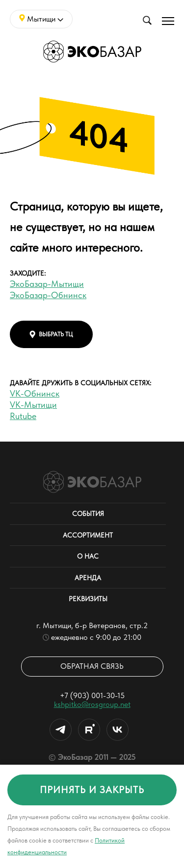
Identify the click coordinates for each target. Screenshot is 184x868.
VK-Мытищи (33, 405)
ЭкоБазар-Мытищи (47, 284)
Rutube (23, 416)
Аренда (88, 578)
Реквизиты (88, 599)
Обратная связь (92, 666)
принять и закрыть (92, 790)
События (88, 514)
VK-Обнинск (35, 393)
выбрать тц (51, 334)
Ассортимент (88, 535)
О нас (88, 556)
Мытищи (41, 19)
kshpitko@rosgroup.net (92, 704)
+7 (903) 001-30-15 (92, 695)
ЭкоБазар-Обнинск (48, 295)
